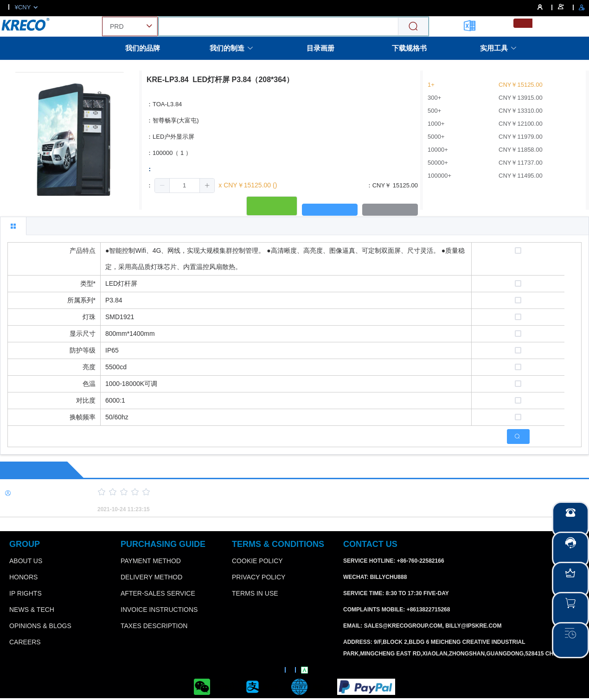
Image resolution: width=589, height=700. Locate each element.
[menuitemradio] (523, 23)
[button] (162, 186)
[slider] (327, 492)
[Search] (413, 27)
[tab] (13, 226)
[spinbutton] (185, 186)
